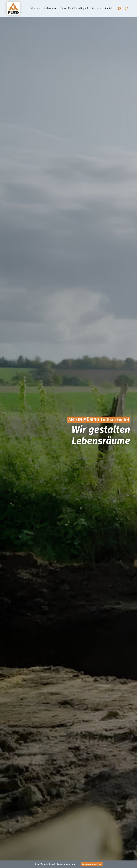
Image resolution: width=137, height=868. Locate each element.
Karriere (97, 10)
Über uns (35, 10)
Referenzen (50, 10)
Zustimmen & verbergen (92, 864)
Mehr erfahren (72, 864)
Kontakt (109, 10)
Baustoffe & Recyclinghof (74, 10)
